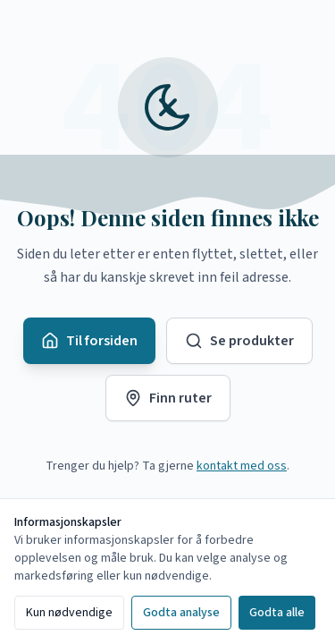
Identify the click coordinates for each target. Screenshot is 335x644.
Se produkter (239, 341)
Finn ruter (168, 398)
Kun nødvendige (69, 613)
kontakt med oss (242, 466)
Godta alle (277, 613)
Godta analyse (181, 613)
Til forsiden (89, 341)
